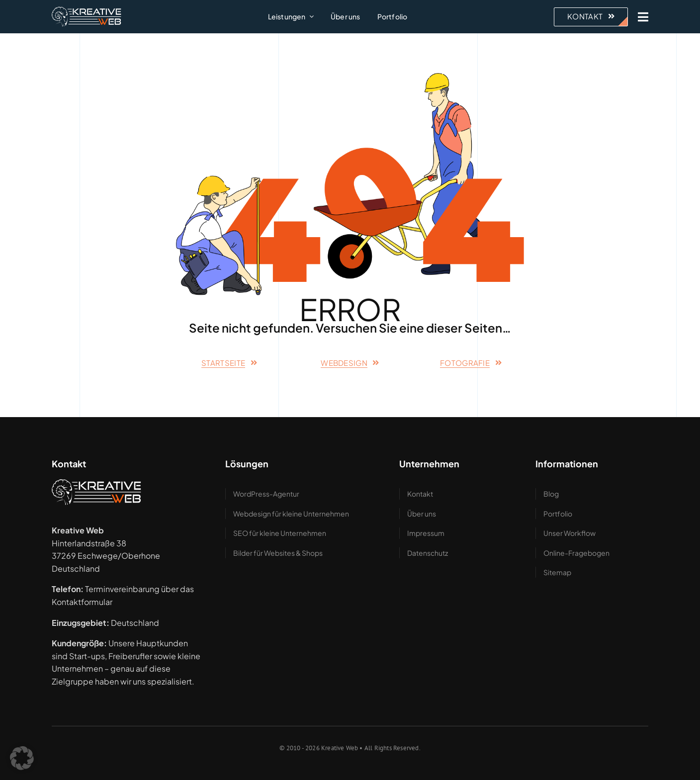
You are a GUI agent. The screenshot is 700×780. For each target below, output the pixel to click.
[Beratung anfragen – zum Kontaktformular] (591, 17)
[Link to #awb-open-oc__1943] (643, 17)
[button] (22, 758)
